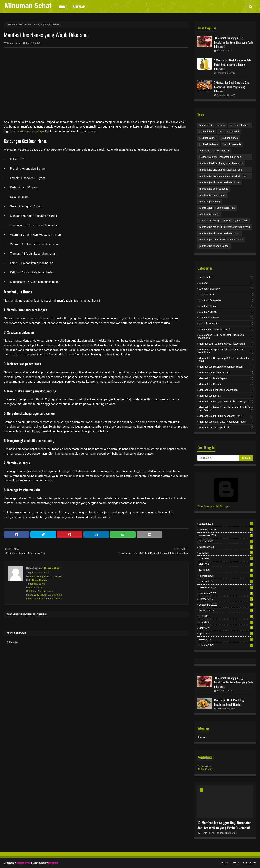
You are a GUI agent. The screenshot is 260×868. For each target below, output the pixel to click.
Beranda (11, 24)
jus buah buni (207, 132)
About (236, 863)
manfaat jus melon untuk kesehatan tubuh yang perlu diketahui (225, 228)
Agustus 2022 (226, 610)
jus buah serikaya (209, 144)
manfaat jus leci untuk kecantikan (217, 208)
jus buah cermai (208, 138)
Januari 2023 (226, 582)
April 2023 (226, 570)
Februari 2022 (226, 645)
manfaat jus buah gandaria (214, 189)
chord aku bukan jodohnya (27, 131)
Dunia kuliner (14, 43)
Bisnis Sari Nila (34, 587)
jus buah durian (230, 138)
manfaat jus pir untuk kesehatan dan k (220, 233)
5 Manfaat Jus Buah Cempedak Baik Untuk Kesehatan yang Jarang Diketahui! (233, 64)
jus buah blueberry (240, 125)
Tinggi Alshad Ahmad (38, 573)
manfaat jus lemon (209, 214)
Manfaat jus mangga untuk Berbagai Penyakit (223, 221)
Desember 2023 (226, 530)
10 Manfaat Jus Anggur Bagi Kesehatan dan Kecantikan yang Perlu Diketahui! (233, 42)
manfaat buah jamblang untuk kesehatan (221, 163)
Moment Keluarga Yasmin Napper (44, 576)
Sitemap (202, 737)
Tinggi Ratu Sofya (35, 584)
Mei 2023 (226, 564)
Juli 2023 (226, 553)
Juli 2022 (226, 616)
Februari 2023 (226, 576)
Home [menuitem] (63, 7)
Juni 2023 (226, 558)
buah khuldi (206, 125)
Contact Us (250, 863)
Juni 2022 (226, 622)
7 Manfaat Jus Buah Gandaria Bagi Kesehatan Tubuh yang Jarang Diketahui (232, 87)
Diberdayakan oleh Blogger (226, 505)
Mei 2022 (226, 628)
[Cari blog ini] (218, 458)
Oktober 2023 (226, 541)
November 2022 (226, 593)
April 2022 (226, 634)
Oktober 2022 (226, 599)
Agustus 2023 (226, 547)
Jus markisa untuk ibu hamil (214, 151)
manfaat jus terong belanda (214, 246)
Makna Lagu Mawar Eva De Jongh (44, 595)
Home (225, 863)
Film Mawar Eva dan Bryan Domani (45, 599)
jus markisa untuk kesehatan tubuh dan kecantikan (220, 158)
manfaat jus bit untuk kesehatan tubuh (220, 182)
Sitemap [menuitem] (79, 7)
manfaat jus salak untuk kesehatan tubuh (221, 240)
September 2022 (226, 605)
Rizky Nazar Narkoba (37, 580)
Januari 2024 (226, 524)
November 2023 (226, 535)
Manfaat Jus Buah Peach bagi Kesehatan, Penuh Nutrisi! (229, 702)
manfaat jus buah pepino (213, 195)
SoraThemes (24, 863)
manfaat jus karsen (210, 202)
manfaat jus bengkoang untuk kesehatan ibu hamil (223, 177)
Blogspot (53, 863)
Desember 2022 (226, 587)
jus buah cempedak (229, 132)
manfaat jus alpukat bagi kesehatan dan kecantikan (221, 170)
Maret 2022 (226, 639)
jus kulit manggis (232, 144)
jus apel (221, 125)
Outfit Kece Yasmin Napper (40, 591)
